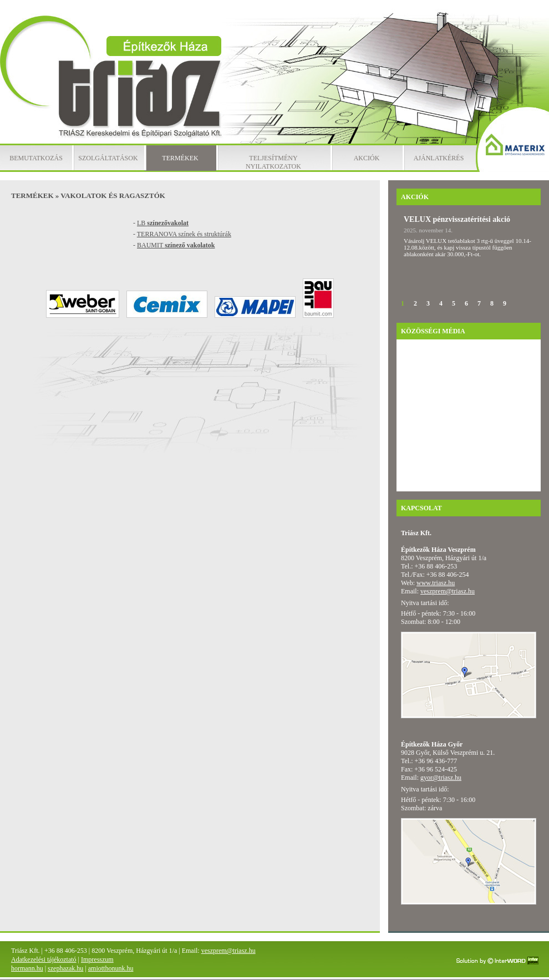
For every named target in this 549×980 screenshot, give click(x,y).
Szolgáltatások (108, 158)
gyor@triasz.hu (441, 778)
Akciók (367, 158)
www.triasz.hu (436, 583)
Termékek (180, 158)
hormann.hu (27, 968)
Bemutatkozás (36, 158)
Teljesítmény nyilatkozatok (273, 162)
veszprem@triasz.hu (448, 591)
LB (163, 223)
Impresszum (97, 959)
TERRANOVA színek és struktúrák (184, 234)
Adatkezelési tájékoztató (44, 959)
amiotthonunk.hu (111, 968)
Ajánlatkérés (439, 158)
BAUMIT (176, 245)
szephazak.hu (65, 968)
